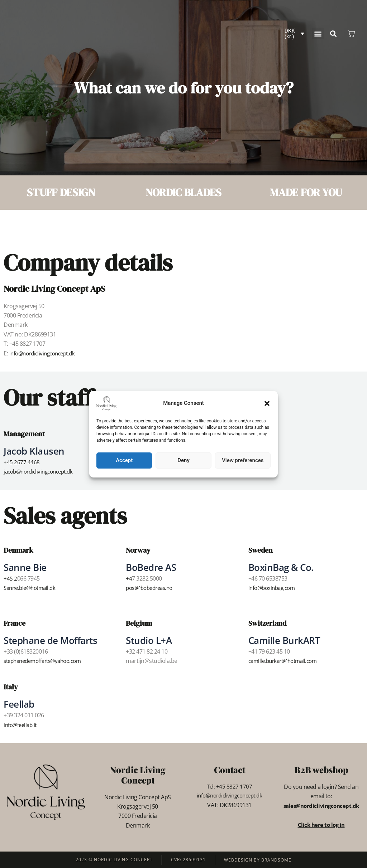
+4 (129, 578)
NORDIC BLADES (183, 192)
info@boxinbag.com (274, 588)
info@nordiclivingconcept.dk (45, 353)
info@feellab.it (22, 724)
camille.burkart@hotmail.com (286, 661)
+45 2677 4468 (22, 462)
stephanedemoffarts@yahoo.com (46, 661)
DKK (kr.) (290, 34)
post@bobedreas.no (152, 588)
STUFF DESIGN (61, 192)
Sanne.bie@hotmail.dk (32, 588)
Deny (183, 460)
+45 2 (10, 578)
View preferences (243, 460)
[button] (267, 403)
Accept (124, 460)
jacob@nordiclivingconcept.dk (42, 471)
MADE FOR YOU (306, 192)
